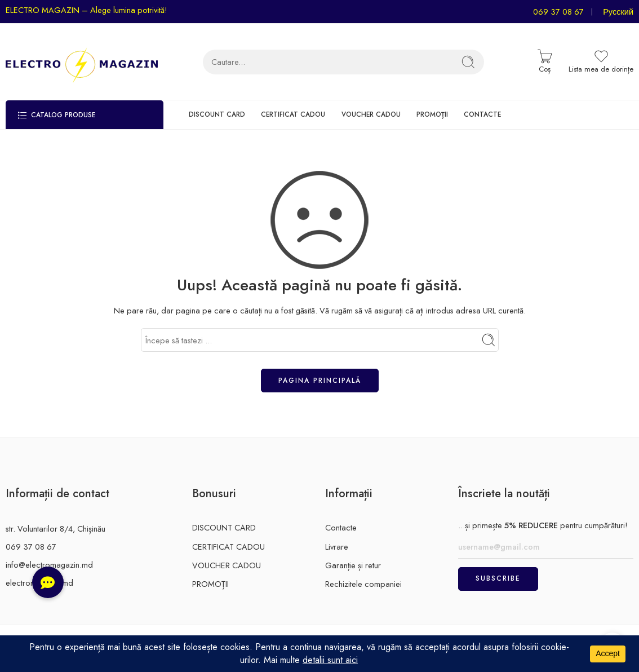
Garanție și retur (353, 565)
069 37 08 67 (558, 12)
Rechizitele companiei (363, 584)
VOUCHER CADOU (371, 114)
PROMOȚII (432, 114)
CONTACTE (482, 114)
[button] (48, 582)
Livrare (337, 547)
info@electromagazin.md (49, 565)
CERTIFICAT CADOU (293, 114)
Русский (618, 12)
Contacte (341, 527)
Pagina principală (320, 381)
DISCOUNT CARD (217, 114)
